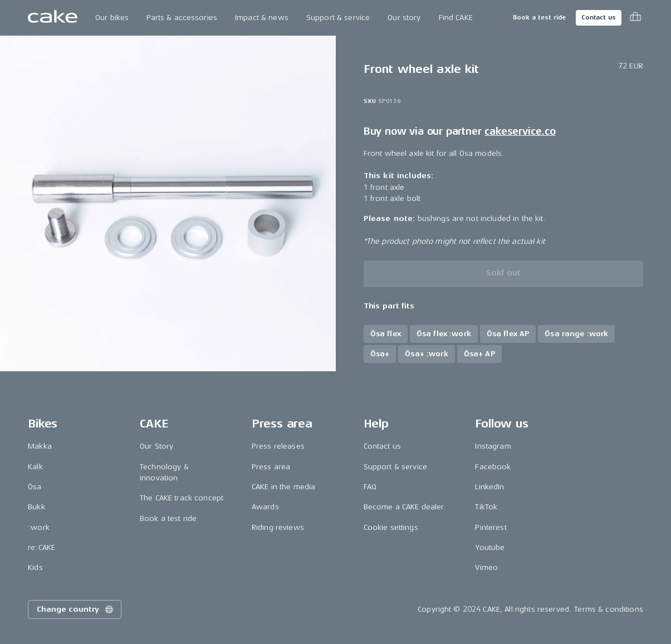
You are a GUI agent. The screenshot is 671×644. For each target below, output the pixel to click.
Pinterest (491, 527)
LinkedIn (489, 487)
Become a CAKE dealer (404, 507)
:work (39, 527)
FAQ (370, 487)
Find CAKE (456, 18)
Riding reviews (278, 527)
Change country (76, 609)
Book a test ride (539, 18)
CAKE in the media (283, 487)
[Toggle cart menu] (635, 18)
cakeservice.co (520, 131)
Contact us (599, 18)
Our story (404, 18)
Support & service (338, 18)
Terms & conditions (609, 609)
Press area (271, 467)
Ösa (35, 487)
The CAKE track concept (182, 498)
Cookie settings (391, 527)
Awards (265, 507)
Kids (35, 567)
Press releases (278, 446)
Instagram (493, 446)
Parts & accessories (182, 18)
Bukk (36, 507)
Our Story (156, 446)
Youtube (490, 547)
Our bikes (112, 18)
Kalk (35, 467)
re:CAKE (41, 547)
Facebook (493, 467)
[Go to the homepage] (53, 18)
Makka (40, 446)
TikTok (486, 507)
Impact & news (262, 18)
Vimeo (486, 567)
